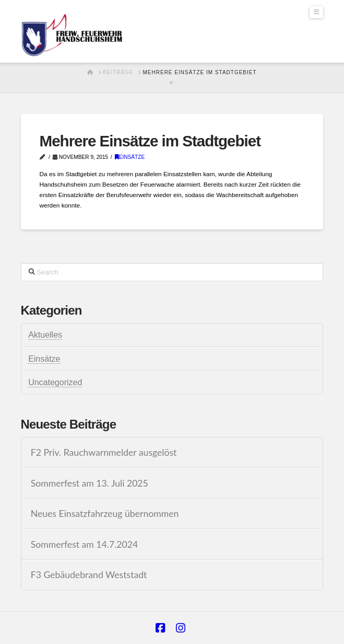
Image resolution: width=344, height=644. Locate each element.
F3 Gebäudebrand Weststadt (89, 575)
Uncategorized (55, 382)
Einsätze (130, 157)
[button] (316, 12)
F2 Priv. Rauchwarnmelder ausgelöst (104, 452)
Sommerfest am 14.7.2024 (85, 544)
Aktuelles (45, 335)
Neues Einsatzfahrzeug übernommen (105, 514)
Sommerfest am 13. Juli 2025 (90, 483)
